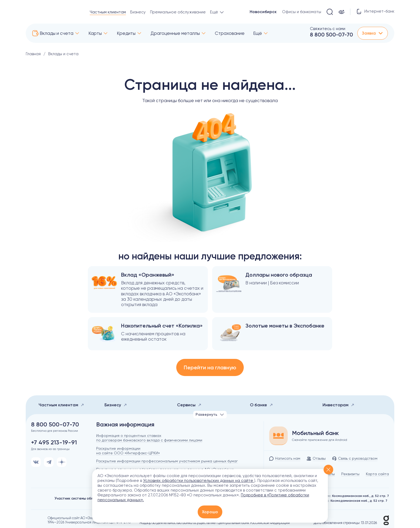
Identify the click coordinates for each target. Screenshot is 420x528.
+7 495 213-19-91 (54, 443)
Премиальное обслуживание (178, 12)
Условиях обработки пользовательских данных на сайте (199, 481)
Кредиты (126, 33)
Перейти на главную (210, 367)
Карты (95, 33)
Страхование (230, 33)
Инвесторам (338, 405)
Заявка (373, 33)
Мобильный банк (315, 433)
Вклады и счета (57, 33)
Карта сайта (377, 474)
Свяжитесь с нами (328, 29)
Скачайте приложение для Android (320, 440)
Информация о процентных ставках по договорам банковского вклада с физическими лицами (149, 438)
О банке (261, 405)
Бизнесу (138, 12)
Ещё (258, 33)
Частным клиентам (108, 12)
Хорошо (210, 512)
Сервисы (189, 405)
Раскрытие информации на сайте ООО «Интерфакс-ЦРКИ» (128, 451)
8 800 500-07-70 (331, 35)
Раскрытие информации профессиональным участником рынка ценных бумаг (167, 461)
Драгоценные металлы (175, 33)
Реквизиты (350, 474)
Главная (33, 54)
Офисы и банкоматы (302, 12)
